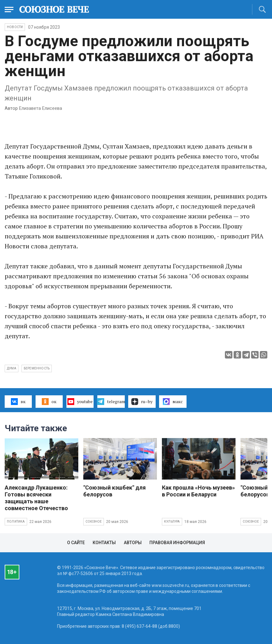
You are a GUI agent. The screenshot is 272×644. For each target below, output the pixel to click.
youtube (80, 402)
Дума (12, 368)
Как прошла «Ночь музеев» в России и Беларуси (198, 491)
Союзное (94, 522)
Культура (172, 522)
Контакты (104, 543)
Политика (16, 522)
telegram (111, 402)
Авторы (133, 543)
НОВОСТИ (15, 27)
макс (173, 402)
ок (49, 402)
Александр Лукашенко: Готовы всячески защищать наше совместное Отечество (36, 498)
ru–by (142, 402)
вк (18, 402)
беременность (37, 368)
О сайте (76, 543)
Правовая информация (177, 543)
